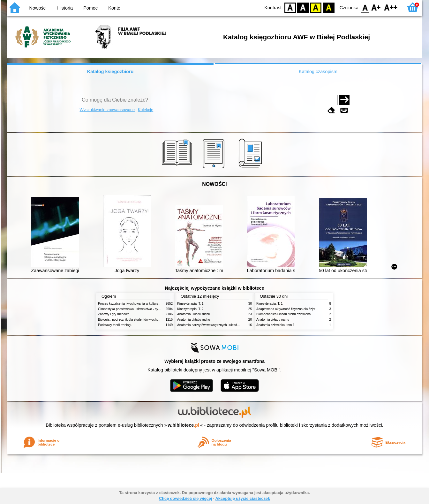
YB (316, 7)
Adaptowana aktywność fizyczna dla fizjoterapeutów (293, 309)
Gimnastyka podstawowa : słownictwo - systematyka (135, 309)
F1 (376, 7)
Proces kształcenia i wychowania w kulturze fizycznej (136, 304)
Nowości (38, 8)
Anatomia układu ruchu (194, 314)
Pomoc (90, 8)
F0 (365, 7)
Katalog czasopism (318, 72)
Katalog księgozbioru (110, 72)
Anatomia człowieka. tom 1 (275, 325)
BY (329, 7)
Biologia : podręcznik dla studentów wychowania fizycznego (140, 320)
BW (303, 7)
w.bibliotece (184, 425)
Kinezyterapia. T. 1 (190, 304)
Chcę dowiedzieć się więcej (185, 498)
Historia (65, 8)
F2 (391, 7)
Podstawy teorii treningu (115, 325)
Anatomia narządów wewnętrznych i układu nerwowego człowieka (224, 325)
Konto (114, 8)
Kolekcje (146, 110)
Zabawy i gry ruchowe (114, 314)
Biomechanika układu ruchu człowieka (283, 314)
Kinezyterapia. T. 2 (190, 309)
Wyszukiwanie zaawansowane (107, 110)
